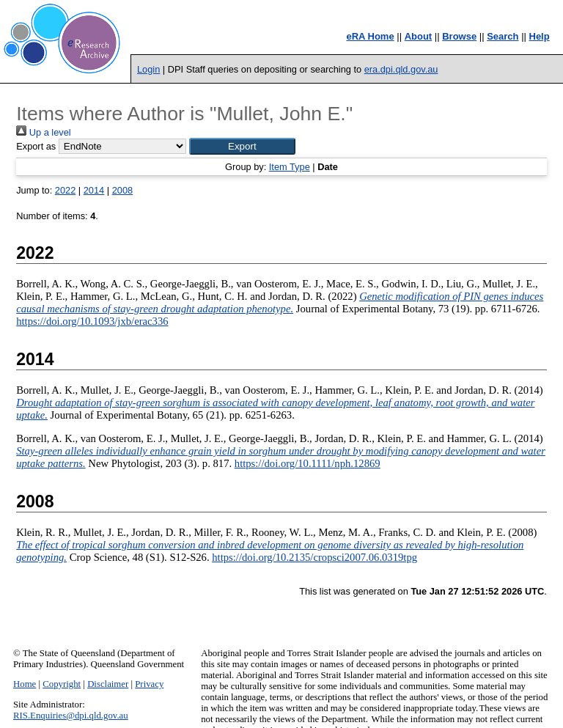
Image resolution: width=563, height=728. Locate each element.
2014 (94, 190)
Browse (459, 36)
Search (503, 36)
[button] (242, 146)
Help (540, 36)
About (419, 36)
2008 (122, 190)
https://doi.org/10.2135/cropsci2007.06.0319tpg (314, 557)
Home (25, 684)
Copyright (62, 684)
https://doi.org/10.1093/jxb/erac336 (92, 321)
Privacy (149, 684)
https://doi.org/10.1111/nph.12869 (308, 463)
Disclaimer (108, 684)
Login (148, 69)
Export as (36, 146)
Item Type (290, 167)
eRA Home (370, 36)
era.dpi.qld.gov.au (401, 69)
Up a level (43, 132)
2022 (65, 190)
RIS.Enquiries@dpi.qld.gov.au (71, 716)
